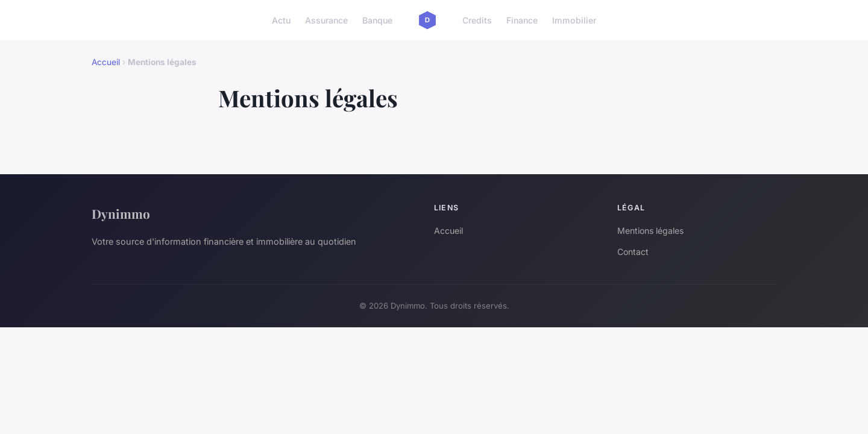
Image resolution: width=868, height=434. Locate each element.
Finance (522, 20)
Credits (477, 20)
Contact (633, 252)
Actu (281, 20)
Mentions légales (650, 231)
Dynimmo (121, 213)
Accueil (106, 62)
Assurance (326, 20)
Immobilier (574, 20)
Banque (377, 20)
